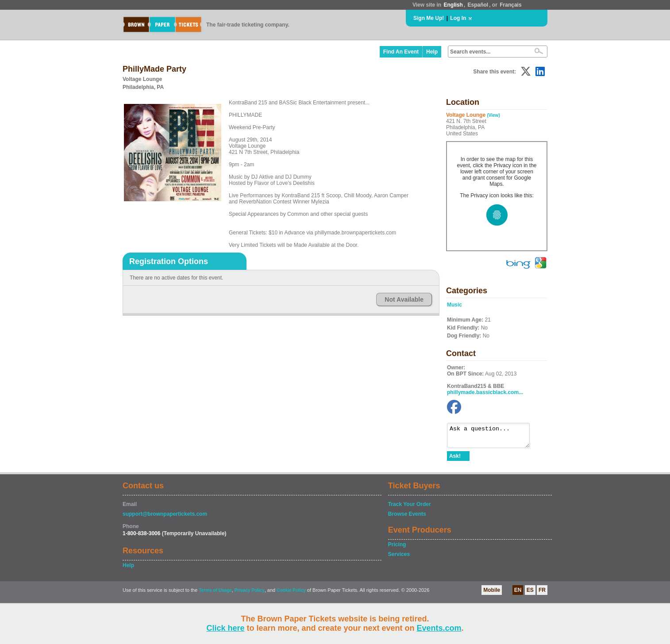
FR (542, 594)
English (453, 5)
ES (530, 594)
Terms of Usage (215, 594)
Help (432, 52)
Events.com (439, 628)
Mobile (492, 594)
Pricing (397, 548)
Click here (225, 628)
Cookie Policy (291, 594)
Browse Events (407, 518)
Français (510, 5)
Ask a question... (493, 437)
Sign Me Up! (429, 18)
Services (399, 558)
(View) (493, 115)
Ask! (455, 460)
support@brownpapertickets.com (165, 518)
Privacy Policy (250, 594)
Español (478, 5)
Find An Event (401, 52)
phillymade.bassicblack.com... (485, 392)
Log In (458, 18)
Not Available (404, 299)
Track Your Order (410, 508)
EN (518, 594)
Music (454, 305)
